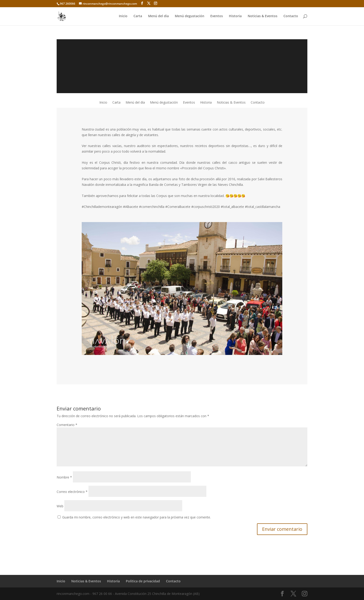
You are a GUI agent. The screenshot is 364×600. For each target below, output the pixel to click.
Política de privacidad (143, 581)
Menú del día (158, 16)
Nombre (64, 477)
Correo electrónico (72, 492)
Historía (113, 581)
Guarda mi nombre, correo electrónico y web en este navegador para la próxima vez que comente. (136, 517)
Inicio (123, 16)
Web (60, 506)
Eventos (217, 16)
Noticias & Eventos (263, 16)
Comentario (67, 425)
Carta (138, 16)
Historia (235, 16)
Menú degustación (190, 16)
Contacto (291, 16)
